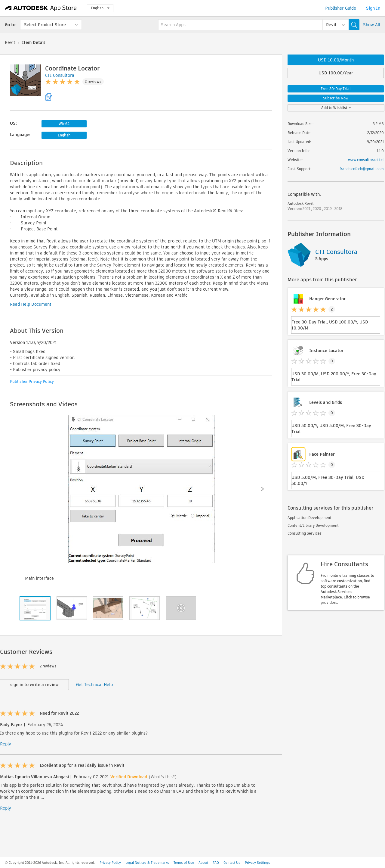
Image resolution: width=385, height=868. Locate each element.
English (100, 8)
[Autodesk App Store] (41, 8)
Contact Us (232, 863)
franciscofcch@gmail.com (362, 169)
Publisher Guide (341, 8)
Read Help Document (31, 304)
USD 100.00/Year (336, 73)
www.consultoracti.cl (366, 160)
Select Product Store (45, 25)
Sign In (373, 8)
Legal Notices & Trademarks (147, 863)
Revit (10, 42)
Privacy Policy (110, 863)
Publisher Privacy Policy (32, 381)
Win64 (64, 124)
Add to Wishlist (336, 108)
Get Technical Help (94, 685)
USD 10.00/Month (336, 60)
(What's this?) (163, 777)
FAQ (216, 863)
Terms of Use (184, 863)
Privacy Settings (257, 863)
